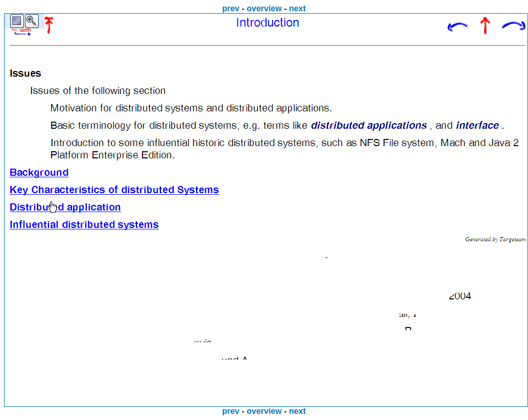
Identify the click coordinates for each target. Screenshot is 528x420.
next (297, 8)
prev (231, 8)
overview (264, 8)
